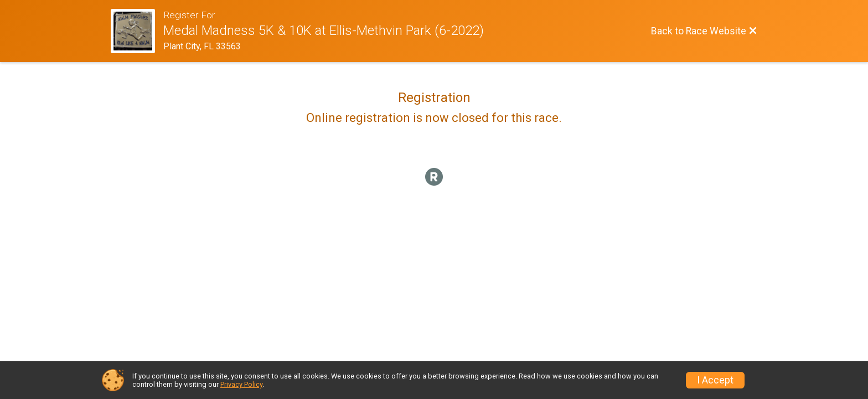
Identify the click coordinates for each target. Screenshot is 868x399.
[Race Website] (137, 31)
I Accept (715, 380)
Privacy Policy (241, 384)
